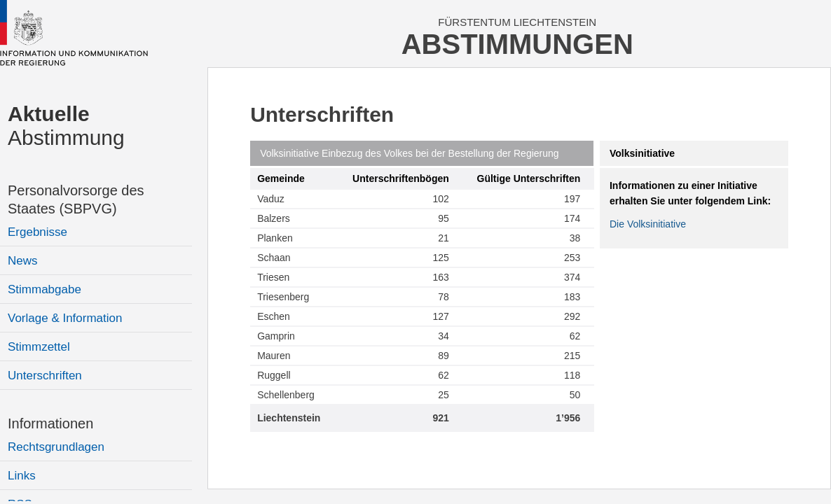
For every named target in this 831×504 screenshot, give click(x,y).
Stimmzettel (39, 347)
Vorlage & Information (65, 318)
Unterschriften (45, 376)
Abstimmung (66, 126)
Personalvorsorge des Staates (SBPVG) (76, 199)
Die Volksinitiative (648, 224)
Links (22, 476)
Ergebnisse (37, 232)
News (23, 261)
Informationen (50, 423)
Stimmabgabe (44, 289)
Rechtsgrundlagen (56, 447)
